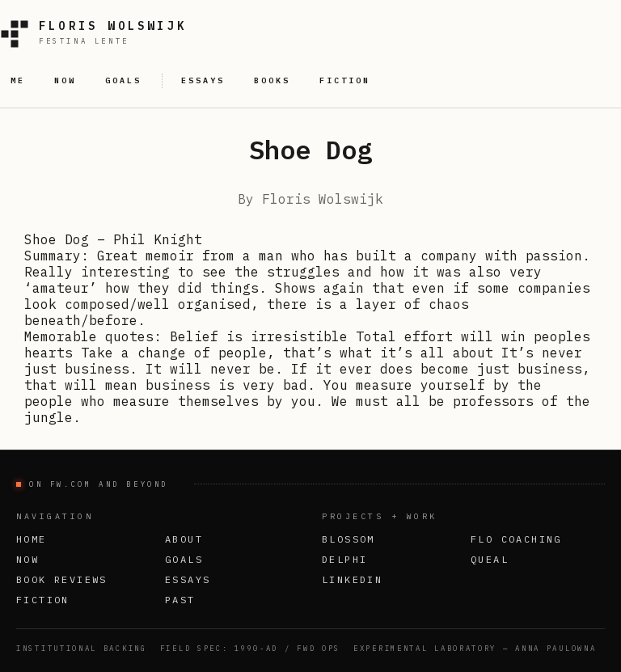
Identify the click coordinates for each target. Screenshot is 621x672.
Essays (188, 579)
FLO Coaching (516, 539)
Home (32, 539)
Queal (490, 559)
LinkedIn (352, 579)
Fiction (43, 600)
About (184, 539)
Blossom (349, 539)
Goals (184, 559)
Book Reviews (62, 579)
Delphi (344, 559)
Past (180, 600)
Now (27, 559)
